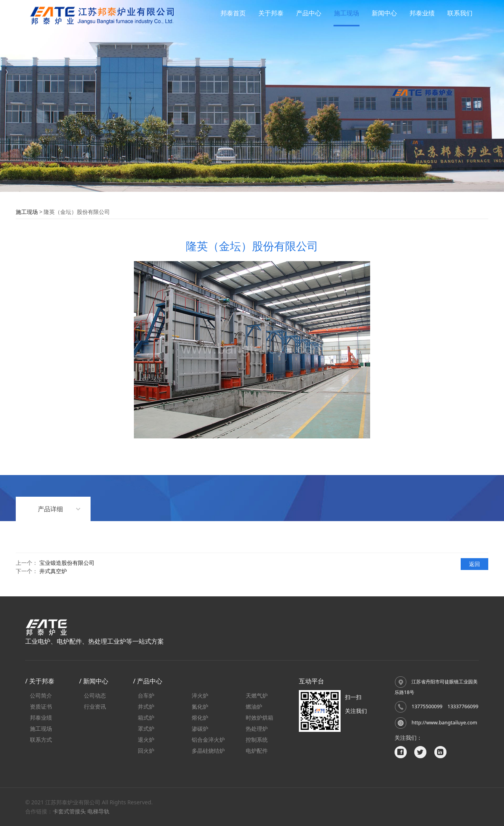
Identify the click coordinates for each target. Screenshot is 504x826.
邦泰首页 (233, 13)
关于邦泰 (271, 13)
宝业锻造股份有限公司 (67, 563)
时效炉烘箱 (259, 717)
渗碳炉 (200, 729)
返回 (474, 564)
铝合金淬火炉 (208, 740)
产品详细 (50, 509)
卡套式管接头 (69, 811)
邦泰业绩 (422, 13)
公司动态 (95, 695)
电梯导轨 (98, 811)
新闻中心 (384, 13)
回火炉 (146, 751)
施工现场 (346, 13)
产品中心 (309, 13)
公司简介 (41, 695)
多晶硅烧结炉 (208, 751)
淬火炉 (200, 695)
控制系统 (257, 740)
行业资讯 (95, 706)
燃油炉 (254, 706)
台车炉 (146, 695)
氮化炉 (200, 706)
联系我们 (460, 13)
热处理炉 (257, 729)
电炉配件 (257, 751)
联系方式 (41, 740)
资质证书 (41, 706)
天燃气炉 (257, 695)
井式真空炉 (53, 571)
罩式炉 (146, 729)
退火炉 (146, 740)
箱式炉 (146, 717)
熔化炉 (200, 717)
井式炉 (146, 706)
